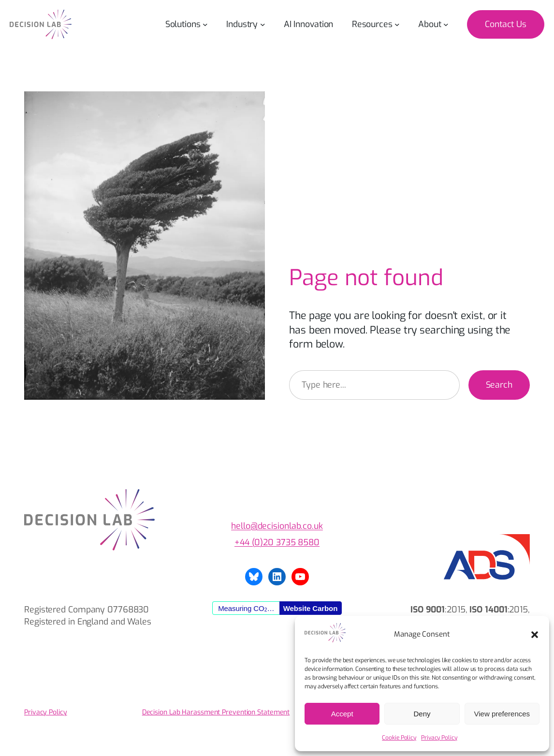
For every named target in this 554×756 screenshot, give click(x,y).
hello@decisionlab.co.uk (277, 526)
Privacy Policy (439, 738)
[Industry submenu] (263, 24)
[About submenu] (446, 24)
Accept (342, 714)
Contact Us (506, 24)
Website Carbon (311, 608)
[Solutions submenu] (205, 24)
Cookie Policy (399, 738)
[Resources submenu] (397, 24)
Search (499, 385)
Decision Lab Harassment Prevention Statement (216, 712)
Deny (422, 714)
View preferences (502, 714)
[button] (535, 635)
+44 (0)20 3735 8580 (277, 542)
